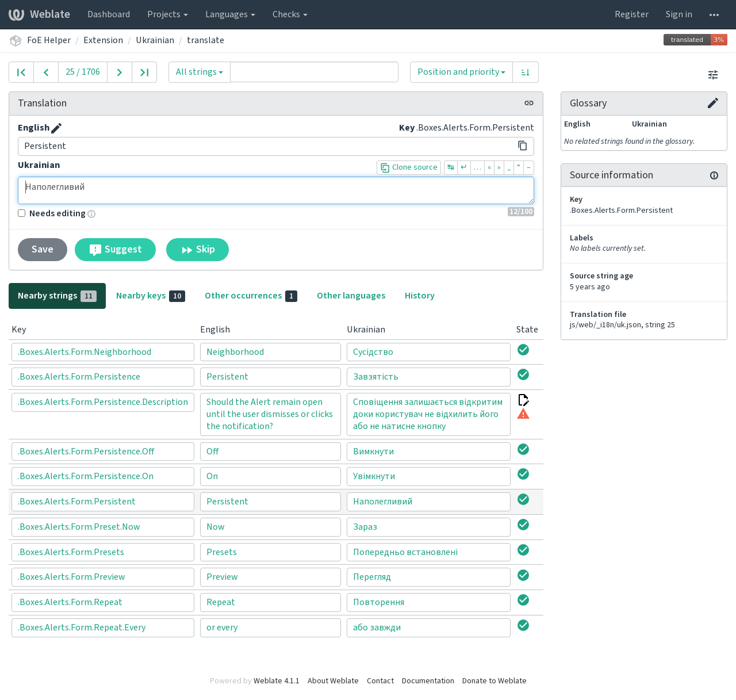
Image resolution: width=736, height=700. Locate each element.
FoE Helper (49, 40)
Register (632, 14)
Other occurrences (251, 296)
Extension (103, 40)
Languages (230, 14)
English (34, 128)
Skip (198, 250)
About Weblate (333, 681)
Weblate (39, 14)
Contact (380, 681)
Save (43, 249)
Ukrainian (155, 40)
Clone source (409, 167)
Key (407, 128)
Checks (290, 14)
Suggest (115, 250)
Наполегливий (276, 190)
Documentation (428, 681)
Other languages (351, 296)
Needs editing (52, 213)
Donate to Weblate (494, 681)
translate (206, 40)
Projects (168, 14)
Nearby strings (57, 296)
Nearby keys (151, 296)
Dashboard (109, 14)
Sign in (679, 14)
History (420, 296)
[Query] (314, 72)
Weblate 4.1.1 (277, 681)
